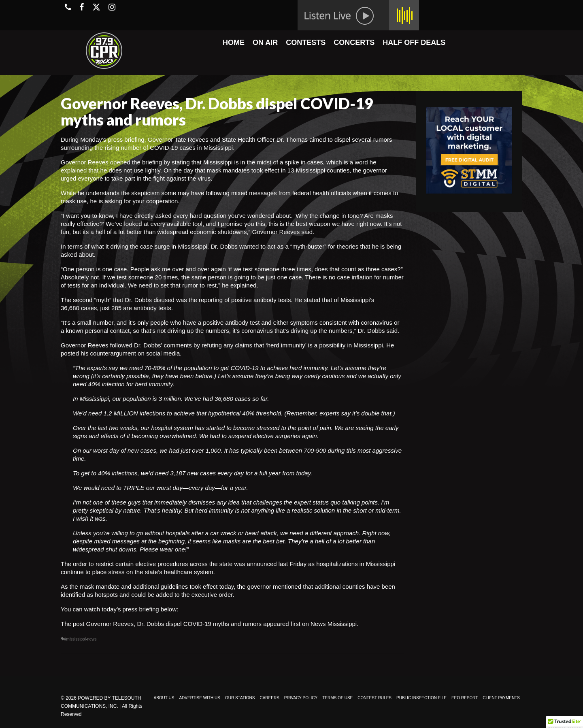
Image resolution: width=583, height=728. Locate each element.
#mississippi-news (80, 639)
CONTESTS (306, 43)
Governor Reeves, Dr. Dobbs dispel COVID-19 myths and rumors (174, 624)
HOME (234, 43)
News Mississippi (334, 624)
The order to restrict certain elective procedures (124, 564)
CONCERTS (354, 43)
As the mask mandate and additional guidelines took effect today (147, 586)
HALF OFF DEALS (414, 43)
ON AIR (265, 43)
